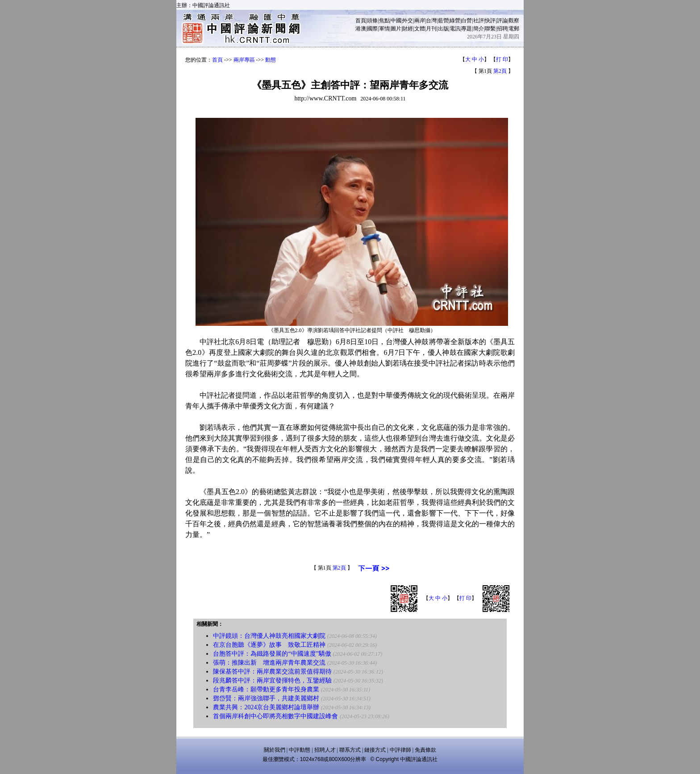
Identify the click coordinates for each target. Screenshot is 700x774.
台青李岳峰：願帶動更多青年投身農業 (266, 689)
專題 (467, 29)
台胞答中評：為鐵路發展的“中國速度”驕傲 (272, 654)
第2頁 (500, 71)
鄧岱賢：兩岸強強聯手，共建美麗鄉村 (266, 698)
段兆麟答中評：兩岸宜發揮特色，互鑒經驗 (272, 680)
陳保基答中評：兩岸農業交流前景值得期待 (272, 672)
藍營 (443, 21)
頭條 (372, 21)
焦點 (384, 21)
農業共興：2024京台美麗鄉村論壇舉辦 (266, 707)
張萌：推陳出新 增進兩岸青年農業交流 (269, 663)
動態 (271, 60)
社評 (479, 21)
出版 (443, 29)
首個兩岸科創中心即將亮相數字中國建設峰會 (275, 716)
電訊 (455, 29)
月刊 (431, 29)
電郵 (514, 29)
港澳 (361, 29)
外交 (408, 21)
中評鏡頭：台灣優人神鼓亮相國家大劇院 (269, 636)
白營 (467, 21)
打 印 (502, 59)
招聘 (502, 29)
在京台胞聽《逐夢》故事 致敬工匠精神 (269, 645)
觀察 (514, 21)
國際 (372, 29)
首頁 (361, 21)
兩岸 (420, 21)
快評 (490, 21)
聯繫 (490, 29)
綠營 (455, 21)
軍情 (384, 29)
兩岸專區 (244, 60)
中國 (396, 21)
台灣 (431, 21)
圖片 (396, 29)
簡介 (479, 29)
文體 (420, 29)
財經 (408, 29)
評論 (502, 21)
